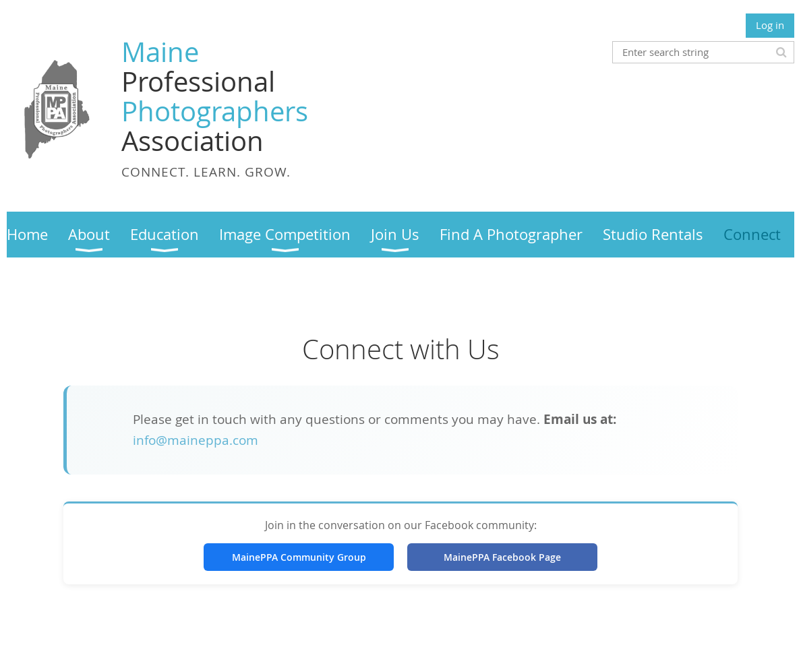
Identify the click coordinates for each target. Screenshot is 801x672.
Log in (770, 25)
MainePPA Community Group (299, 557)
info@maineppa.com (196, 440)
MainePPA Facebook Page (502, 557)
